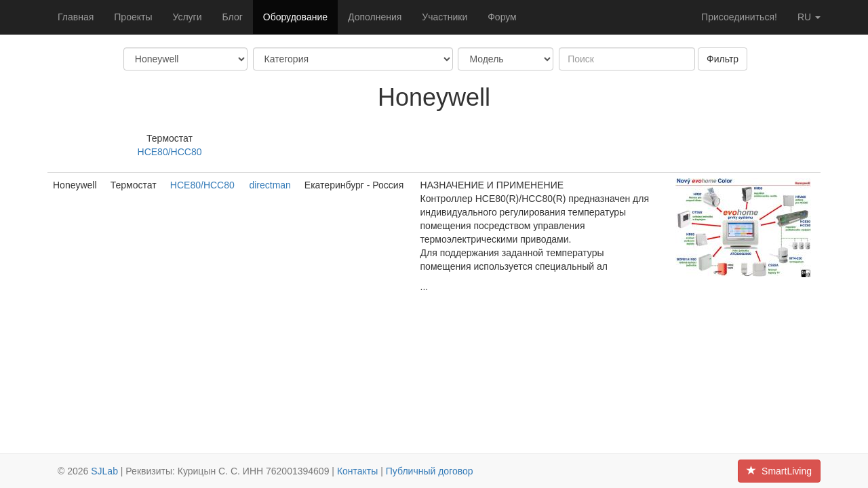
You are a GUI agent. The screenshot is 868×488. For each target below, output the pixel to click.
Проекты (133, 17)
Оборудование (295, 17)
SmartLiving (779, 471)
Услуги (187, 17)
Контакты (357, 471)
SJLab (104, 471)
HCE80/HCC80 (170, 152)
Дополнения (375, 17)
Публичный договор (430, 471)
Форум (502, 17)
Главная (76, 17)
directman (270, 185)
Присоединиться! (739, 17)
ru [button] (809, 17)
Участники (445, 17)
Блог (233, 17)
